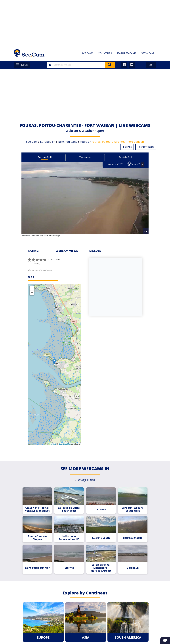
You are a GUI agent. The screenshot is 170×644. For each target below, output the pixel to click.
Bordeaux (129, 560)
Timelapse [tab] (85, 157)
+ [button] (32, 282)
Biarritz (70, 560)
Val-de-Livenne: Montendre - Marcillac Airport (99, 560)
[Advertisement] (85, 23)
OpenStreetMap (65, 438)
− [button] (32, 287)
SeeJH (151, 65)
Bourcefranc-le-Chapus (41, 532)
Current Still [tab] (48, 157)
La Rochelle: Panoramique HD (71, 532)
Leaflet (53, 438)
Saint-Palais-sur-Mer (41, 560)
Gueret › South (99, 531)
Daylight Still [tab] (122, 157)
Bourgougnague (129, 531)
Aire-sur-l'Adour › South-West (129, 503)
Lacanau (100, 503)
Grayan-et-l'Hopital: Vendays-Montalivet (41, 503)
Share (127, 147)
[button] (137, 165)
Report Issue (146, 147)
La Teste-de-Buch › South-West (71, 503)
